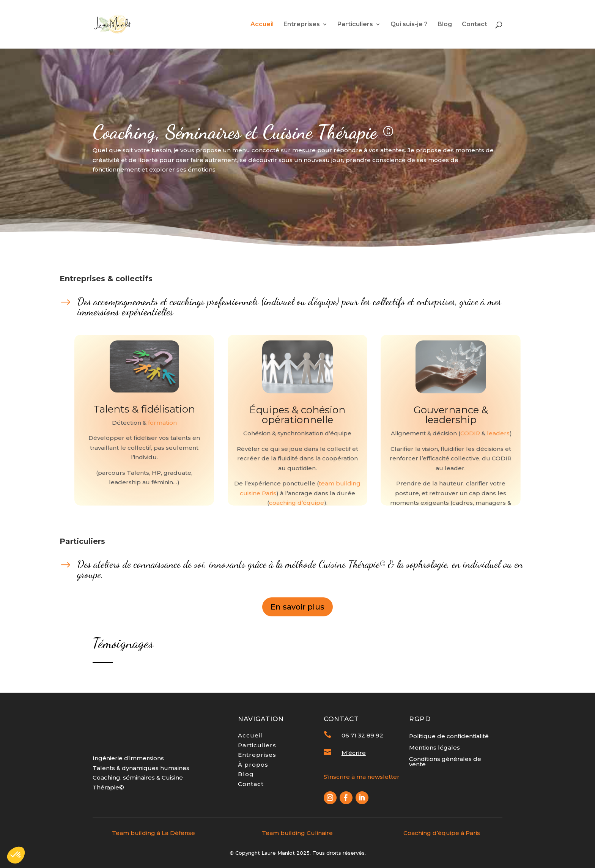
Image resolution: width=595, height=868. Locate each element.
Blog (445, 25)
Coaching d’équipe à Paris (442, 833)
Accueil (262, 25)
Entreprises (302, 25)
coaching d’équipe (297, 503)
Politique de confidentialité (449, 737)
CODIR (470, 433)
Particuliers (355, 25)
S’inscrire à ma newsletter (362, 777)
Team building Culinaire (297, 833)
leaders (498, 433)
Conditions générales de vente (445, 762)
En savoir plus (297, 607)
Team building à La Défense (153, 833)
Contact (475, 25)
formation (162, 423)
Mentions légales (434, 748)
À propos (253, 765)
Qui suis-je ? (409, 25)
